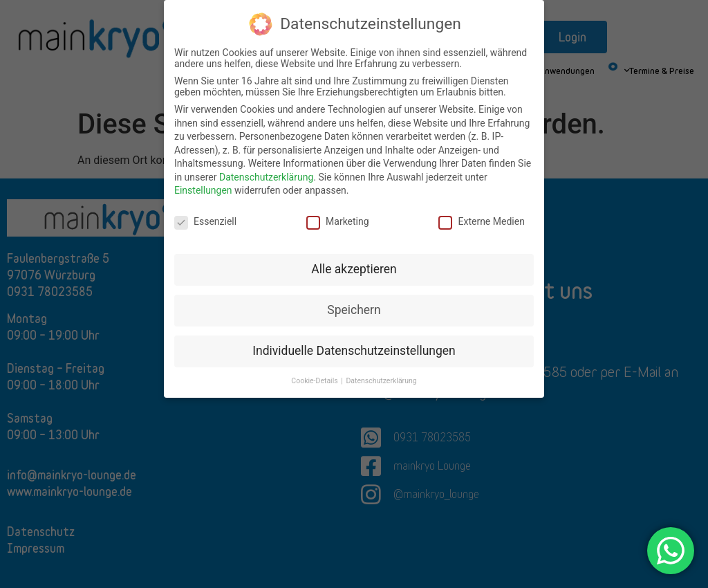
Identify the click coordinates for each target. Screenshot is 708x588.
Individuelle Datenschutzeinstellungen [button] (354, 351)
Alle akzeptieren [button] (354, 269)
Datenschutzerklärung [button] (381, 381)
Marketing (338, 221)
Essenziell (205, 221)
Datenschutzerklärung (266, 177)
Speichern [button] (354, 310)
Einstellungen (203, 190)
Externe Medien (481, 221)
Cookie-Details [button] (315, 381)
